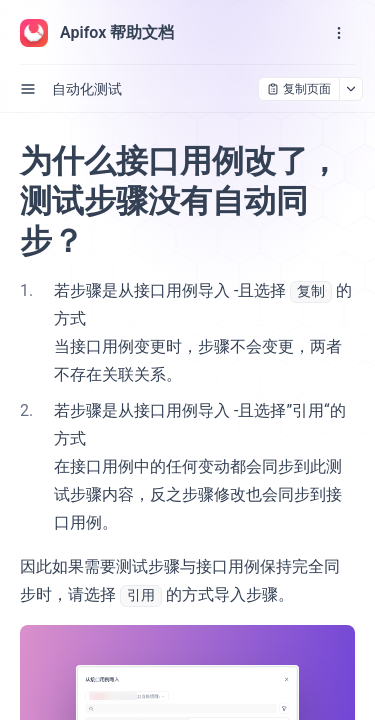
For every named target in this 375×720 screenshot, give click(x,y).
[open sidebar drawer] (28, 89)
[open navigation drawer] (339, 33)
